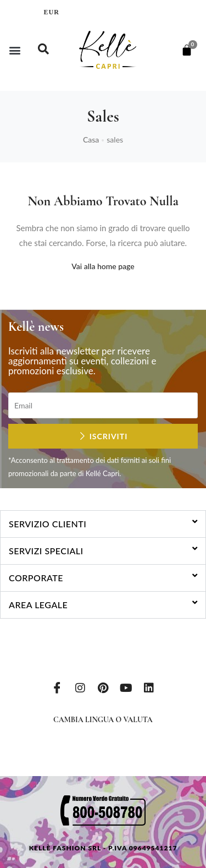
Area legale (38, 605)
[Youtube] (126, 687)
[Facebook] (57, 687)
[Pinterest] (103, 687)
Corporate (36, 578)
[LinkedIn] (149, 687)
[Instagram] (80, 687)
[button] (15, 50)
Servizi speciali (46, 551)
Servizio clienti (48, 524)
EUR (52, 12)
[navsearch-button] (43, 50)
